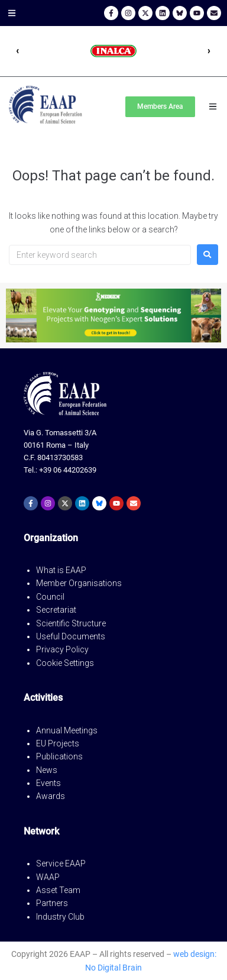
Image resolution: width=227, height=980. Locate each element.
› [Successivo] (209, 51)
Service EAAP (61, 863)
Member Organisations (79, 583)
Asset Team (58, 890)
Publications (59, 756)
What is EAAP (61, 570)
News (47, 770)
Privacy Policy (62, 649)
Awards (51, 796)
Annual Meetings (67, 730)
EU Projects (58, 743)
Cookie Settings (65, 663)
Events (48, 783)
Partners (52, 903)
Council (50, 597)
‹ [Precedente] (18, 51)
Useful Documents (71, 636)
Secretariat (56, 610)
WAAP (48, 877)
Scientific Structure (71, 623)
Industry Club (60, 917)
